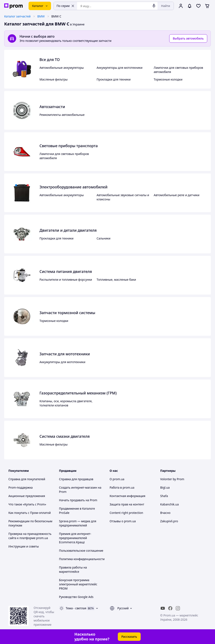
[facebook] (170, 608)
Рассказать (129, 637)
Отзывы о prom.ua (123, 521)
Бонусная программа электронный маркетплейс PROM (78, 584)
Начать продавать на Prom (78, 500)
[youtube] (163, 608)
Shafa (164, 496)
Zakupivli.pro (169, 521)
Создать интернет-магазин (78, 487)
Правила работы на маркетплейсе (73, 569)
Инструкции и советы (24, 546)
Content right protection (126, 513)
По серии (65, 6)
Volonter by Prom (172, 479)
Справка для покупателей (27, 479)
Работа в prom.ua (122, 487)
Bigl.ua (165, 487)
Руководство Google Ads (76, 597)
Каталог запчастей (17, 16)
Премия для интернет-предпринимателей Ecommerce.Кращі (75, 538)
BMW (41, 16)
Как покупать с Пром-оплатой (30, 513)
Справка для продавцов (76, 479)
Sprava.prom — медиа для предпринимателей (78, 523)
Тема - (76, 608)
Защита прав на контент (127, 504)
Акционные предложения (27, 496)
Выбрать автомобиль (188, 38)
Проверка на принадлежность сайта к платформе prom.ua (30, 536)
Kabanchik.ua (169, 504)
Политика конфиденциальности (82, 559)
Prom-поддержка (21, 487)
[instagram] (178, 608)
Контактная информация (127, 496)
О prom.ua (117, 479)
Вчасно (165, 513)
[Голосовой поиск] (154, 6)
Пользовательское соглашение (81, 551)
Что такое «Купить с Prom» (27, 504)
